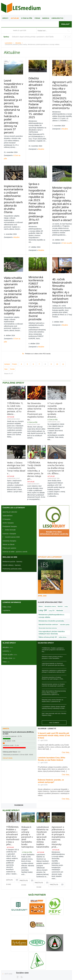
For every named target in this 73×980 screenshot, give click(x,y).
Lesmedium (21, 8)
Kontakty (37, 964)
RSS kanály (25, 960)
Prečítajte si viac (9, 836)
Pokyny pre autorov (9, 503)
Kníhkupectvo (57, 18)
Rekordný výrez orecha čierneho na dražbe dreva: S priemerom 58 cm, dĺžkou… (56, 423)
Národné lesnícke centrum (48, 580)
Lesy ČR (52, 566)
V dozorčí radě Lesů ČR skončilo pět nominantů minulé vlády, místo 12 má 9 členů (54, 691)
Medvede (60, 566)
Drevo (41, 562)
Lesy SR (43, 566)
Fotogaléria (32, 952)
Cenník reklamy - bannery (12, 521)
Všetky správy (21, 952)
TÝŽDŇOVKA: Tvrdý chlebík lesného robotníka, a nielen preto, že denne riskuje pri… (35, 426)
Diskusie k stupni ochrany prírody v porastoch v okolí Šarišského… (52, 613)
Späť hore (8, 929)
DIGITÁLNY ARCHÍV (10, 467)
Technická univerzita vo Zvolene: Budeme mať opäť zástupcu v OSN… (53, 634)
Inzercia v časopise (9, 489)
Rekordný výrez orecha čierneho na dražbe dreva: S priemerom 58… (52, 656)
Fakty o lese (7, 562)
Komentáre (35, 960)
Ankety (59, 952)
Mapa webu (45, 960)
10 (57, 319)
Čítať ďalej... (66, 708)
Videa (52, 952)
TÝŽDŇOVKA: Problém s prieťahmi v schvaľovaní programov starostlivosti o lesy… (53, 605)
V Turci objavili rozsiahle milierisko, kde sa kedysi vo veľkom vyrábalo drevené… (56, 365)
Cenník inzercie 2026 (12, 492)
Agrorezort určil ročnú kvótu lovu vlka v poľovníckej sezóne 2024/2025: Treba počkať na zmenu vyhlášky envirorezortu (59, 88)
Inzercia (46, 18)
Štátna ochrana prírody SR (48, 593)
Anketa (6, 684)
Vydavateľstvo (8, 471)
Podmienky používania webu (58, 956)
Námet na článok (8, 500)
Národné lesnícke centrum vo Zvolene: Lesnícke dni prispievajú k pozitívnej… (53, 640)
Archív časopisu (8, 478)
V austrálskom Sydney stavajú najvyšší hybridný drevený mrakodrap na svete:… (54, 663)
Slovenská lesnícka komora (48, 583)
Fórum (37, 18)
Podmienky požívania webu (12, 524)
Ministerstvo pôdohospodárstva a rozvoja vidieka (51, 571)
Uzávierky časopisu (9, 496)
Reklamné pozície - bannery (12, 517)
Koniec (12, 324)
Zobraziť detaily (8, 713)
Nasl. (6, 324)
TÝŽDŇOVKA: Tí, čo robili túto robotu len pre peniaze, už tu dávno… (15, 364)
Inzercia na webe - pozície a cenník (15, 507)
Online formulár (10, 485)
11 (63, 319)
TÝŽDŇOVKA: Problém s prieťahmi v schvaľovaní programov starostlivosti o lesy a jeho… (13, 791)
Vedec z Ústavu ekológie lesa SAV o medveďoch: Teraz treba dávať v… (16, 423)
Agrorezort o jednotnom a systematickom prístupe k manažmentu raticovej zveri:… (54, 627)
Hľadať (54, 960)
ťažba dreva (63, 593)
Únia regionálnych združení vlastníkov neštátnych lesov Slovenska (52, 588)
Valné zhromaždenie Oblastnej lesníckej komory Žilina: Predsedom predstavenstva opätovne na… (54, 648)
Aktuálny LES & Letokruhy (50, 512)
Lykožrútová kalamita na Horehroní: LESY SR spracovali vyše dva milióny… (54, 620)
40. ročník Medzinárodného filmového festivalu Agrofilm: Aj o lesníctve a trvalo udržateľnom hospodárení (60, 254)
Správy (5, 18)
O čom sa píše (27, 18)
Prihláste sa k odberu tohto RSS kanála (38, 309)
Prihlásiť (65, 24)
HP (13, 952)
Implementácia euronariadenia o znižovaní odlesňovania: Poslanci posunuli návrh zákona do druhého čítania (12, 175)
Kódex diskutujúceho (11, 960)
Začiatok (7, 319)
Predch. (15, 319)
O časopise (7, 475)
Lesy (66, 562)
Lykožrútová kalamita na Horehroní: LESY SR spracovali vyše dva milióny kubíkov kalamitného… (43, 794)
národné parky (65, 580)
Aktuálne (15, 18)
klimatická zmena (50, 562)
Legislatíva (6, 566)
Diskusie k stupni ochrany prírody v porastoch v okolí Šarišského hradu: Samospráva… (27, 794)
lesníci (60, 562)
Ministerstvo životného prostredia (51, 576)
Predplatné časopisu (10, 482)
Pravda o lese (43, 952)
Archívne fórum (64, 960)
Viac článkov (54, 678)
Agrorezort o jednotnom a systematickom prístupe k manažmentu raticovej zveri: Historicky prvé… (58, 792)
